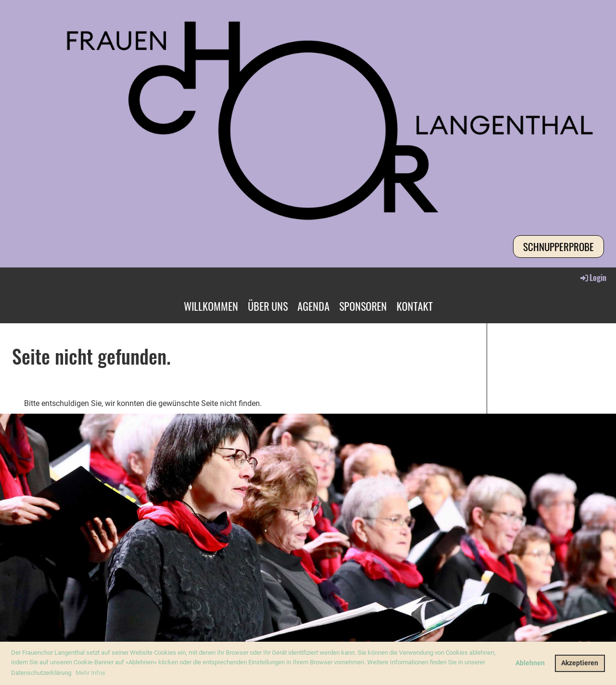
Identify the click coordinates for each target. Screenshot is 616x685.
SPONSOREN (363, 306)
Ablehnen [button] (530, 663)
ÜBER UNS (268, 306)
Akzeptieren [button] (580, 663)
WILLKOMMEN (211, 306)
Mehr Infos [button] (90, 673)
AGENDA (314, 306)
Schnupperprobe (558, 247)
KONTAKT (415, 306)
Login (593, 278)
